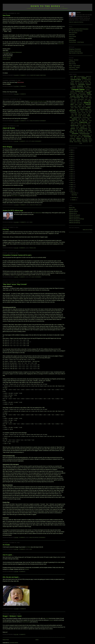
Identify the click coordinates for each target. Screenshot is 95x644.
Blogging (72, 83)
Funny (89, 101)
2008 (72, 187)
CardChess (88, 85)
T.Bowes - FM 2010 (74, 60)
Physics (77, 121)
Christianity (80, 86)
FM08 (72, 101)
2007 (72, 189)
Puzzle (84, 124)
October (74, 200)
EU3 (90, 96)
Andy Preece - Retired (74, 68)
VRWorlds (79, 138)
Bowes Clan (72, 208)
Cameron (73, 85)
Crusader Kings (79, 91)
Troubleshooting (86, 135)
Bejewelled (77, 81)
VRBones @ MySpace (74, 217)
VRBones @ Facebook (74, 215)
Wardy (86, 139)
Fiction (87, 98)
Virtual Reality (87, 137)
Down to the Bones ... (48, 6)
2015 (72, 172)
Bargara (72, 81)
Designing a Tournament (75, 49)
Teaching (72, 132)
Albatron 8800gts (7, 57)
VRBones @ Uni (73, 213)
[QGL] (72, 77)
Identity (83, 108)
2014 (72, 174)
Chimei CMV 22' (7, 59)
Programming (83, 122)
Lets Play (83, 113)
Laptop (78, 111)
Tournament (43, 121)
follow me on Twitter (88, 230)
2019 (72, 163)
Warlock (90, 139)
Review (78, 127)
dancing (86, 91)
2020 (72, 161)
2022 (72, 159)
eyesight (71, 98)
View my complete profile (76, 22)
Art (83, 80)
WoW (90, 142)
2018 (72, 165)
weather (79, 140)
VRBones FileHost (73, 211)
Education (89, 95)
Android (89, 78)
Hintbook (84, 106)
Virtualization (72, 138)
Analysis (32, 121)
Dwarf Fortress (83, 95)
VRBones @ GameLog (74, 223)
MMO (89, 114)
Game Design (80, 103)
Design (37, 121)
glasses (76, 104)
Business (87, 83)
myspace (51, 617)
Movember (84, 116)
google (80, 104)
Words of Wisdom (78, 142)
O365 (79, 119)
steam (90, 130)
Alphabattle (78, 78)
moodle (80, 116)
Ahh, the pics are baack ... (11, 574)
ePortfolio (86, 96)
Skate (77, 129)
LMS (90, 113)
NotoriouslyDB (72, 40)
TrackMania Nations (73, 135)
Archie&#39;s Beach (76, 80)
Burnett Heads (81, 83)
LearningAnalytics (74, 113)
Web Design (85, 140)
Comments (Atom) (14, 639)
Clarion (88, 86)
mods (76, 116)
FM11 (79, 101)
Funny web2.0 (73, 103)
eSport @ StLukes (9, 128)
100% (26, 37)
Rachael (88, 124)
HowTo (76, 108)
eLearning (73, 96)
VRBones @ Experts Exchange (76, 219)
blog (89, 81)
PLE (83, 121)
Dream (74, 95)
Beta (81, 81)
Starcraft (85, 130)
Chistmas (74, 86)
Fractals (85, 101)
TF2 (76, 132)
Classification (73, 88)
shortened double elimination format (38, 101)
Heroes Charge (73, 106)
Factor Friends (72, 37)
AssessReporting (88, 80)
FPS (82, 101)
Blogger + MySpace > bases (12, 613)
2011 (72, 180)
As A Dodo (6, 541)
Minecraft (85, 114)
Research (73, 127)
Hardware (88, 104)
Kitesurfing (73, 111)
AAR (75, 76)
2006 (72, 191)
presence (76, 122)
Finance (90, 98)
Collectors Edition (80, 88)
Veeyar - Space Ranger (75, 66)
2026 (72, 150)
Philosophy (72, 121)
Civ (85, 86)
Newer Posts (6, 636)
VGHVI (78, 137)
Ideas (80, 108)
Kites (90, 109)
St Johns (75, 130)
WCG (40, 205)
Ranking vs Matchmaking (75, 51)
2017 (72, 167)
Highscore (80, 106)
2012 (72, 178)
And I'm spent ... (8, 552)
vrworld (47, 615)
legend (79, 113)
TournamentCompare (84, 134)
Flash (89, 99)
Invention (88, 108)
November (74, 198)
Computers (43, 75)
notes (90, 117)
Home (37, 636)
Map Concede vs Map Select (76, 53)
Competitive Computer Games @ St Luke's (17, 255)
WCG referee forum (37, 213)
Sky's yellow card (16, 196)
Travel (37, 205)
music (89, 116)
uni (75, 137)
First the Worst (81, 99)
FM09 (75, 101)
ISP (78, 109)
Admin (72, 78)
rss (86, 127)
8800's (44, 28)
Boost (76, 83)
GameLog (87, 103)
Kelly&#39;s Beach (84, 109)
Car (76, 85)
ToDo (87, 132)
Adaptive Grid (88, 77)
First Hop (6, 230)
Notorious (71, 38)
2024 (72, 154)
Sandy (89, 127)
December (74, 193)
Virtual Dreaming (26, 618)
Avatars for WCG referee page (13, 210)
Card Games (81, 84)
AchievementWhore (81, 77)
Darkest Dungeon (82, 93)
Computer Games (35, 75)
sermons (73, 129)
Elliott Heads (80, 96)
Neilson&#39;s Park (77, 117)
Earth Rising (72, 62)
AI (75, 78)
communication (88, 88)
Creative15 (72, 91)
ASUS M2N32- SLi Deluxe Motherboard (12, 52)
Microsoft (80, 114)
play (80, 121)
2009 (72, 185)
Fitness (86, 99)
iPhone (72, 109)
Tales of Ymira (72, 64)
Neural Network (85, 117)
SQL (71, 130)
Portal (72, 122)
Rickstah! (27, 566)
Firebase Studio (74, 99)
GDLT (72, 104)
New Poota (6, 15)
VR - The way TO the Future (76, 31)
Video (82, 137)
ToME (91, 132)
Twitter (72, 137)
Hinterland (89, 106)
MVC (71, 117)
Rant (80, 126)
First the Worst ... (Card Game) (76, 42)
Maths (76, 114)
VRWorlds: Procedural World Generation (79, 29)
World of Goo (85, 142)
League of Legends (88, 111)
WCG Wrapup (7, 147)
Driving (78, 95)
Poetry (87, 121)
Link (31, 546)
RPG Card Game (73, 33)
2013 (72, 176)
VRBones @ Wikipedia (74, 221)
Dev (71, 94)
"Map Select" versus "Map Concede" (15, 284)
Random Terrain (74, 125)
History (72, 108)
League (82, 111)
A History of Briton (73, 69)
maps (72, 114)
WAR (83, 139)
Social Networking (83, 129)
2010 (72, 182)
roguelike (82, 127)
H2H (83, 104)
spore (90, 129)
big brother (85, 81)
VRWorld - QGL (73, 209)
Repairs (89, 126)
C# (90, 83)
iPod (75, 109)
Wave (71, 140)
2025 (72, 152)
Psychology (79, 124)
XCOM (81, 143)
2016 (72, 169)
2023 (72, 157)
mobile (72, 116)
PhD (88, 119)
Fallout (83, 98)
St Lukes (32, 141)
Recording (85, 126)
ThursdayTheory (82, 132)
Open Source (84, 119)
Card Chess (72, 35)
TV (91, 135)
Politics (90, 121)
